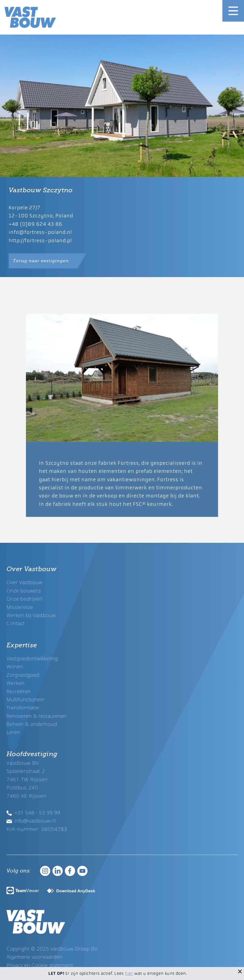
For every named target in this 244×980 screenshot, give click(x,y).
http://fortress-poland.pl (40, 240)
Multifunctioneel (26, 699)
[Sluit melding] (240, 971)
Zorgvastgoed (23, 675)
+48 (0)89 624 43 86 (36, 224)
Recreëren (19, 691)
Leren (13, 732)
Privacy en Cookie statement (40, 965)
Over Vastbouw (24, 582)
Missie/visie (20, 607)
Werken (15, 683)
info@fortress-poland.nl (40, 232)
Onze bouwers (24, 590)
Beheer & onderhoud (32, 724)
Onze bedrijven (24, 599)
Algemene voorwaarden (34, 957)
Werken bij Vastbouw (31, 615)
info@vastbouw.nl (31, 821)
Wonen (15, 666)
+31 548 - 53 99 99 (33, 812)
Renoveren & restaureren (36, 716)
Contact (16, 623)
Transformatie (23, 707)
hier (129, 973)
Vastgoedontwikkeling (32, 658)
